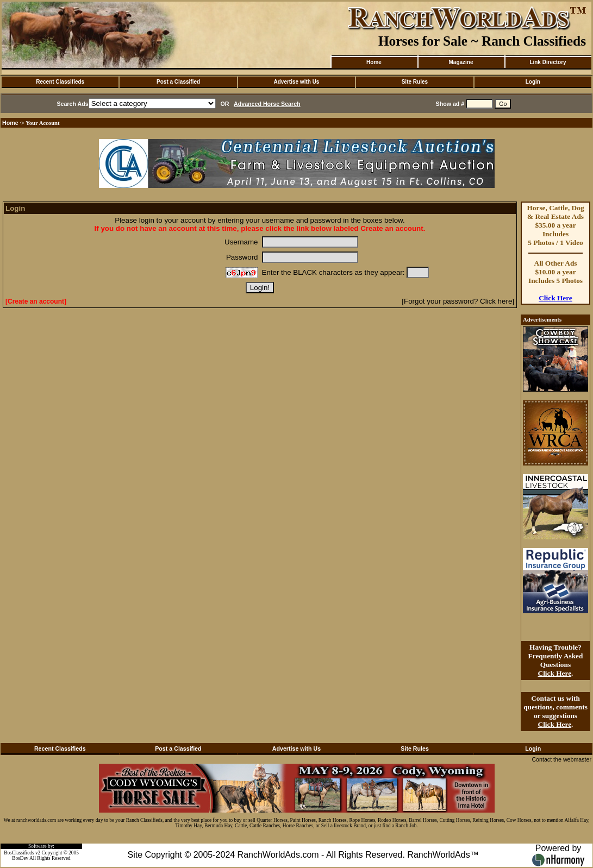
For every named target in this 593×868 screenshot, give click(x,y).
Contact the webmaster (561, 759)
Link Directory (548, 62)
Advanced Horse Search (267, 104)
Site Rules (415, 82)
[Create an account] (36, 301)
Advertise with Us (297, 82)
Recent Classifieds (60, 82)
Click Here (555, 298)
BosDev (20, 858)
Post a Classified (178, 82)
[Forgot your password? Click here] (458, 301)
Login (533, 82)
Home (374, 62)
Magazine (461, 62)
